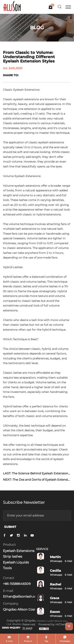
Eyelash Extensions (19, 551)
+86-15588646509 (17, 584)
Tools (7, 568)
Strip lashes (13, 556)
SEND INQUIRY (11, 628)
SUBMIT (10, 527)
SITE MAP (25, 628)
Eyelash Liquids (16, 562)
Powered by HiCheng (53, 624)
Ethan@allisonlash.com (21, 597)
